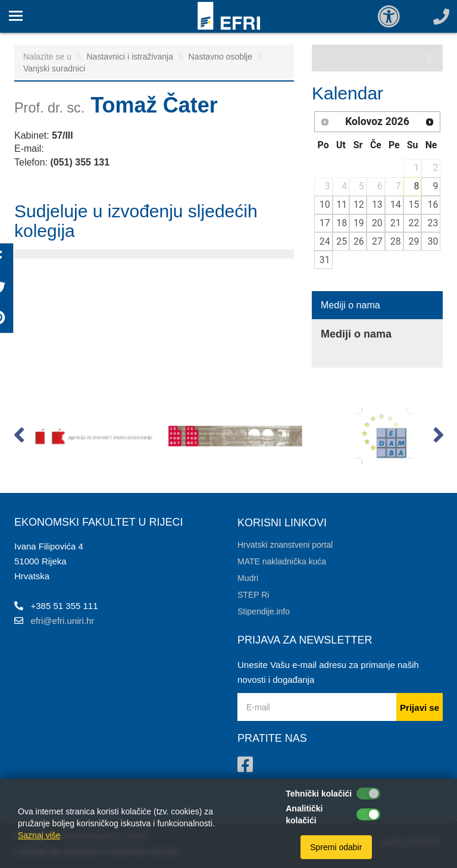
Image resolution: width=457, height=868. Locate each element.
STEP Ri (253, 595)
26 (359, 241)
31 (325, 260)
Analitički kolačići (304, 814)
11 (342, 204)
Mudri (248, 578)
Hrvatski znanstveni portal (285, 545)
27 (377, 241)
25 (342, 241)
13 (377, 204)
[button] (19, 438)
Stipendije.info (264, 611)
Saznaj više (39, 835)
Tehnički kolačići (319, 794)
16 (433, 204)
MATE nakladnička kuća (282, 561)
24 (325, 241)
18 (342, 223)
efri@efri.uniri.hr (63, 621)
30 (433, 241)
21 (396, 223)
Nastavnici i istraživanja (131, 57)
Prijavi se (420, 708)
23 (433, 223)
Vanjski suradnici (54, 68)
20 (377, 223)
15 (414, 204)
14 (396, 204)
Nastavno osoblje (222, 57)
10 (325, 204)
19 (359, 223)
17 (325, 223)
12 (359, 204)
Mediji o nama (350, 305)
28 (396, 241)
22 (414, 223)
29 (414, 241)
